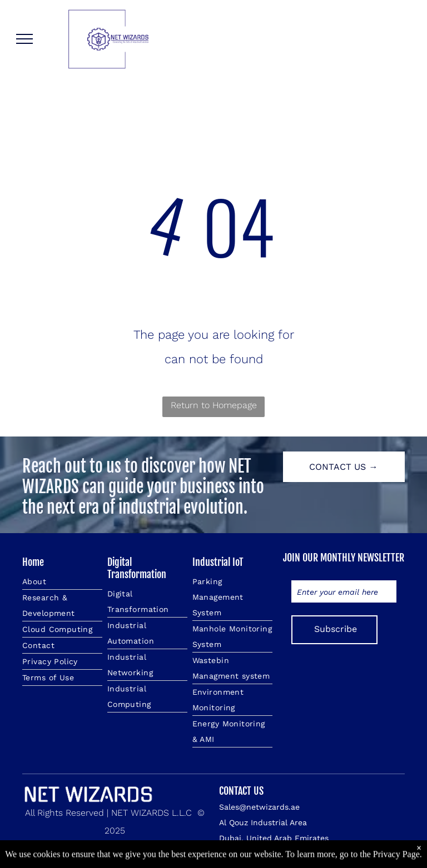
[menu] (24, 39)
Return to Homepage (214, 405)
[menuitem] (62, 582)
